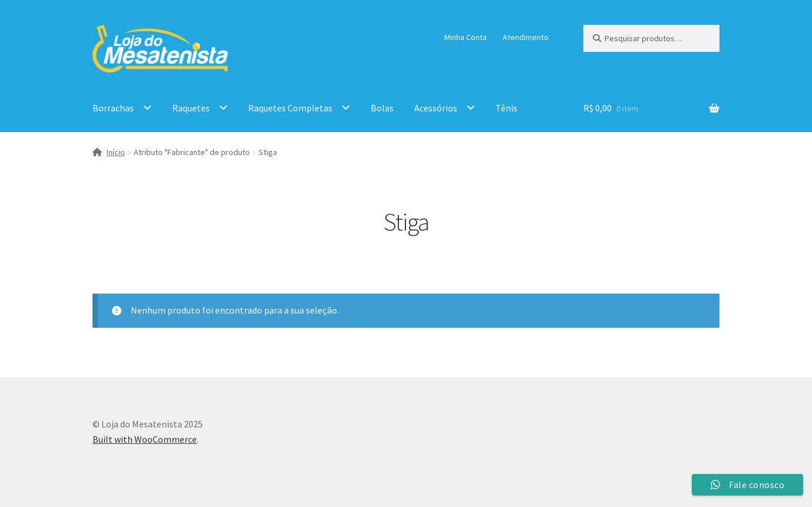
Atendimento (526, 37)
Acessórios (436, 108)
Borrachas (113, 108)
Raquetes (191, 108)
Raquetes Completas (290, 108)
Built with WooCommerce (145, 439)
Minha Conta (466, 37)
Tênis (506, 108)
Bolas (382, 108)
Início (116, 152)
